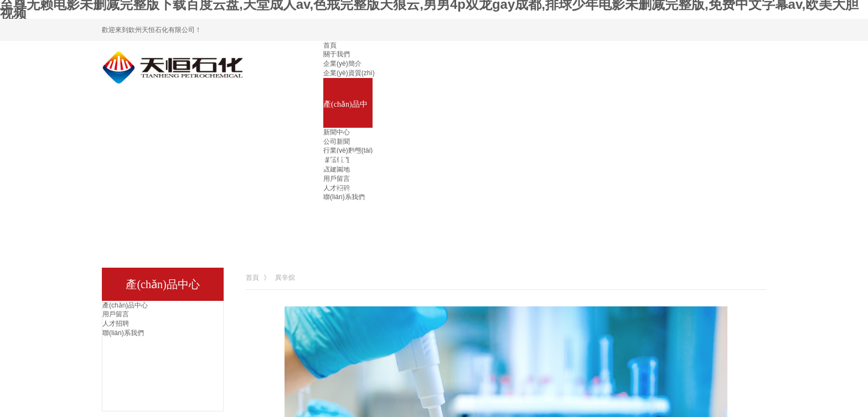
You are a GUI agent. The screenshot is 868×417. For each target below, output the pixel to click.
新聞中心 (337, 132)
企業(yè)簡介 (342, 64)
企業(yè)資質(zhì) (349, 73)
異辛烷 (285, 278)
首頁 (330, 45)
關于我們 (337, 54)
